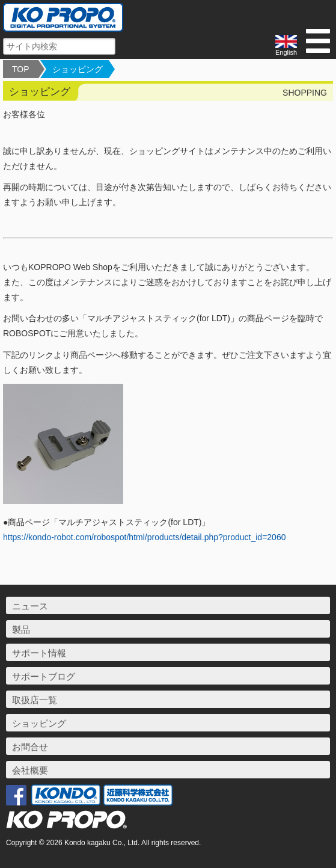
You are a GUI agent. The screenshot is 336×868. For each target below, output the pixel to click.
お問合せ (30, 747)
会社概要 (30, 770)
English (286, 45)
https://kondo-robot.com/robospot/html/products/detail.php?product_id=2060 (144, 537)
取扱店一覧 (35, 700)
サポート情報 (39, 653)
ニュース (30, 606)
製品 (21, 629)
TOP (21, 69)
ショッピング (78, 69)
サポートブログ (44, 676)
